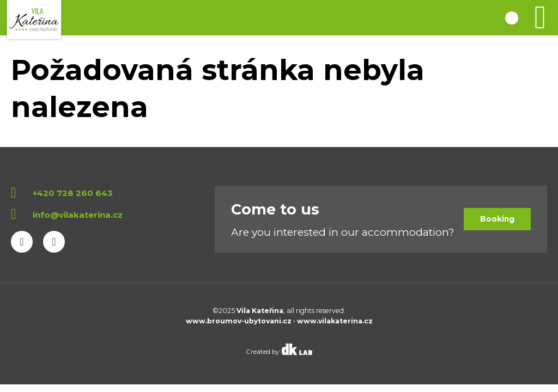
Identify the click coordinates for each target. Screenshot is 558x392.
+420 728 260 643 (73, 193)
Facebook (22, 242)
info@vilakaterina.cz (78, 215)
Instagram (54, 242)
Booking (497, 219)
